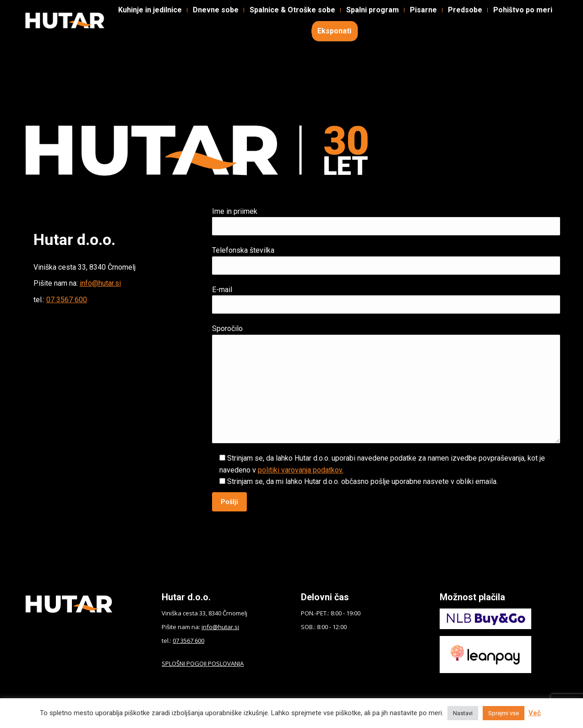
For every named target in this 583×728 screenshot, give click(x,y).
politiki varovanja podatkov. (301, 470)
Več (535, 713)
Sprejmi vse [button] (504, 713)
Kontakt (251, 14)
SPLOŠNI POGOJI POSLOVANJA (203, 663)
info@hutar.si (100, 283)
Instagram (107, 14)
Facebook (48, 14)
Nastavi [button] (463, 713)
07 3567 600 (67, 300)
